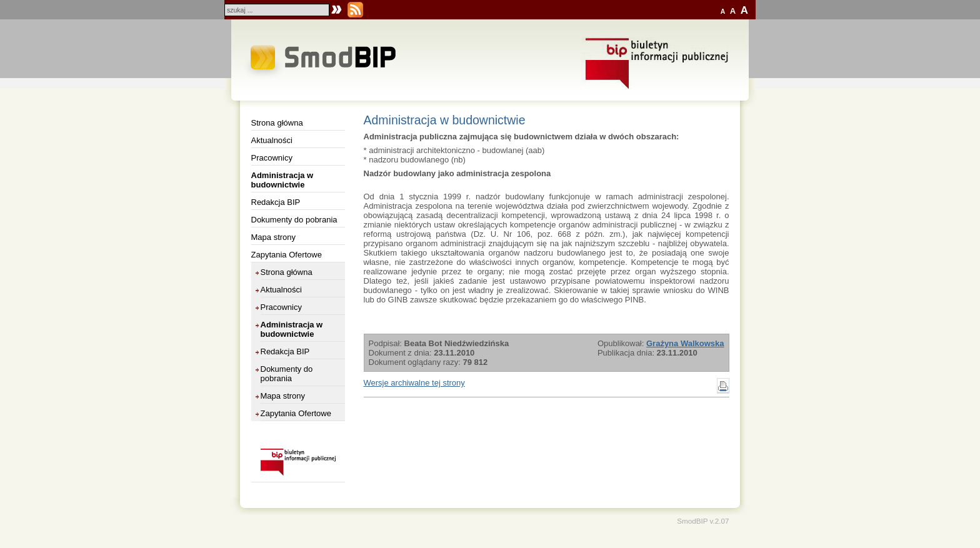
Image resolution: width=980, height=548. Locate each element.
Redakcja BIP (276, 202)
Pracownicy (272, 158)
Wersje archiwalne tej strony (414, 383)
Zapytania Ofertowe (287, 255)
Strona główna (277, 123)
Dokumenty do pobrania (294, 220)
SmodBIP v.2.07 (703, 521)
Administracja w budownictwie (282, 180)
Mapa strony (274, 237)
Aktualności (272, 140)
